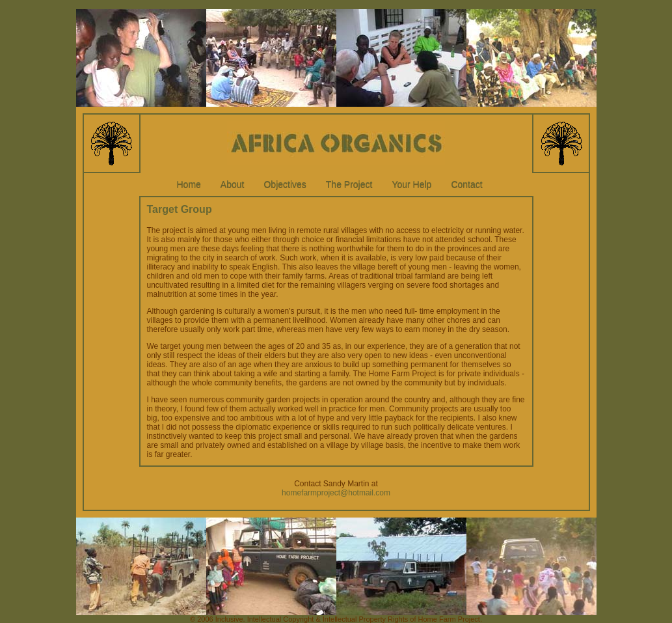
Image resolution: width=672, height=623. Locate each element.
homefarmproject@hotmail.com (336, 493)
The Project (349, 184)
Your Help (411, 184)
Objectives (285, 184)
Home (189, 184)
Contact (466, 184)
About (233, 184)
